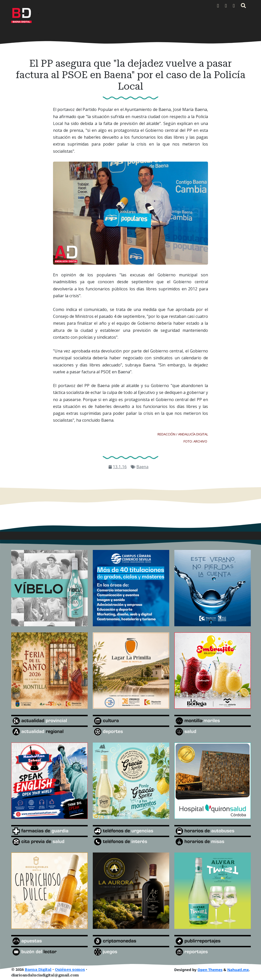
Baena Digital (38, 970)
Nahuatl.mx (238, 970)
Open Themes (210, 970)
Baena (142, 467)
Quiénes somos (70, 970)
